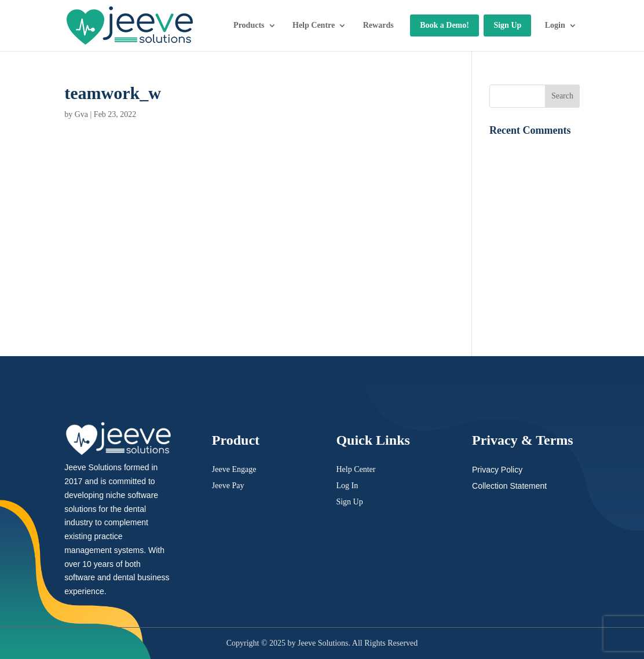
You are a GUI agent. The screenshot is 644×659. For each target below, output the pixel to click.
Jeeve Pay (228, 486)
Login (555, 25)
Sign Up (507, 25)
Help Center (356, 469)
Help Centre (314, 25)
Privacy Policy (497, 470)
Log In (347, 486)
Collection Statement (509, 486)
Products (249, 25)
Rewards (378, 25)
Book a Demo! (444, 25)
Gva (81, 114)
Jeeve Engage (234, 469)
